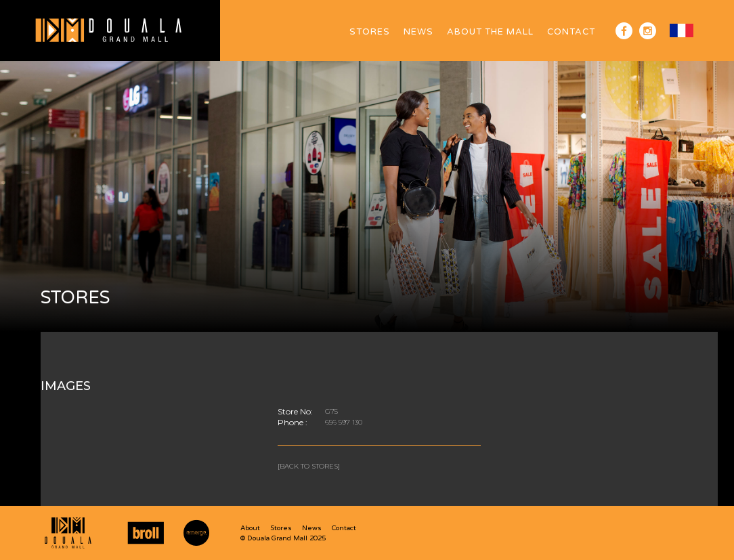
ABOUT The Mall (490, 32)
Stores (370, 32)
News (418, 32)
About (250, 528)
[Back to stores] (309, 466)
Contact (571, 32)
